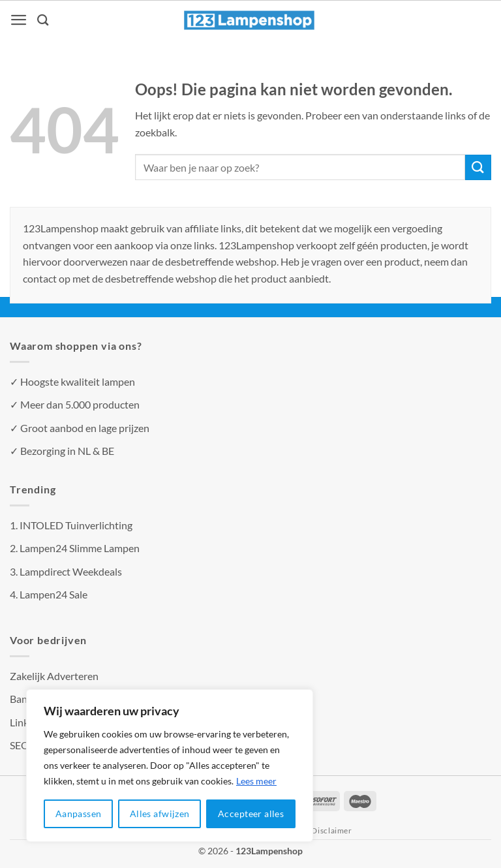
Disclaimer (331, 830)
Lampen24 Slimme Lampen (80, 548)
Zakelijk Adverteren (54, 676)
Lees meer (256, 781)
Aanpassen (79, 814)
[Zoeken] (45, 20)
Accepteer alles (251, 814)
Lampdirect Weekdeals (71, 571)
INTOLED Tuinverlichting (76, 525)
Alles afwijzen (160, 814)
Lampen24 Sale (53, 594)
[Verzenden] (478, 167)
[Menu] (20, 20)
